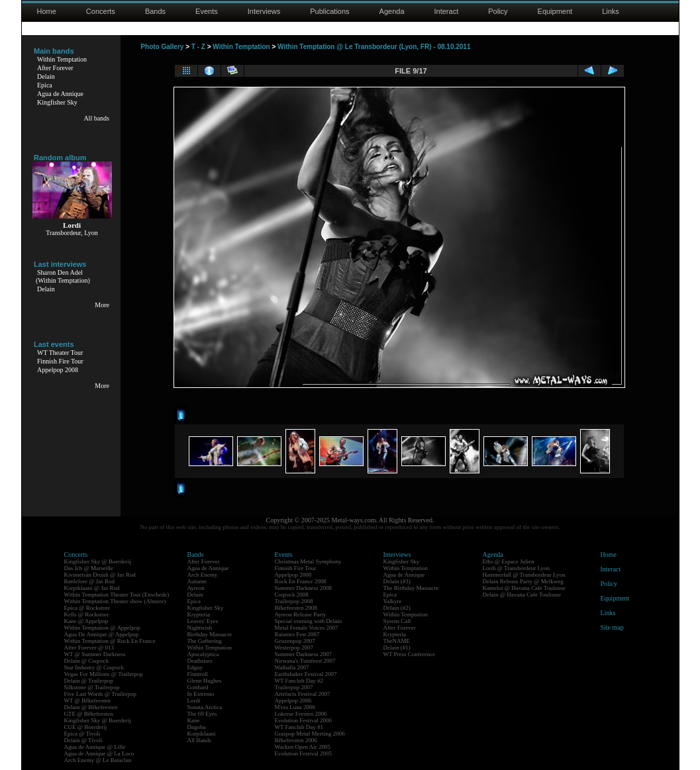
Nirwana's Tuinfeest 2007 (305, 661)
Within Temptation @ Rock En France (110, 641)
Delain (46, 76)
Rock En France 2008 (301, 581)
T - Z (198, 47)
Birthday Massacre (210, 634)
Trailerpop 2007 (294, 687)
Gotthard (198, 687)
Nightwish (200, 628)
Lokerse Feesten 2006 (301, 714)
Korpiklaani (202, 734)
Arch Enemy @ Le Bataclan (98, 760)
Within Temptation (62, 59)
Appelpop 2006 (293, 700)
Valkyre (393, 601)
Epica (45, 85)
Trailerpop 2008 (294, 601)
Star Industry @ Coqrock (94, 667)
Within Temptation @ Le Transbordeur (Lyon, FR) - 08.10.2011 (374, 47)
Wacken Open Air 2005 (303, 747)
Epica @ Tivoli (82, 734)
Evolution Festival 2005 (304, 753)
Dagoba (197, 727)
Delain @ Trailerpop (89, 681)
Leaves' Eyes (203, 621)
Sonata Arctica (205, 707)
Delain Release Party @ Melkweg (523, 581)
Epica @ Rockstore (87, 608)
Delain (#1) (397, 648)
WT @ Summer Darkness (95, 654)
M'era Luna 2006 (295, 707)
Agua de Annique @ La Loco (99, 753)
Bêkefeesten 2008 (296, 608)
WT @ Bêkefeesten (88, 700)
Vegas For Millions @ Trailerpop (104, 674)
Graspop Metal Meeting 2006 (310, 734)
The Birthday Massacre (411, 588)
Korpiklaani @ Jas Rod (92, 588)
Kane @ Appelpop (86, 621)
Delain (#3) (397, 581)
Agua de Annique (60, 94)
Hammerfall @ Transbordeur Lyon (524, 575)
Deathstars (200, 661)
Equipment (555, 11)
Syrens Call (397, 621)
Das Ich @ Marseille (89, 568)
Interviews (264, 11)
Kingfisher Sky (57, 102)
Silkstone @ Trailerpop (92, 687)
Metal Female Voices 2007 (307, 628)
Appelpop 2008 (58, 370)
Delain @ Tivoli (83, 740)
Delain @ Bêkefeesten (91, 707)
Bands (155, 11)
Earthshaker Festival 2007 (306, 674)
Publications (329, 11)
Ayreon (196, 588)
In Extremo (201, 694)
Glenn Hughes (205, 681)
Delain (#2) (397, 608)
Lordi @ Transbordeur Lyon (517, 568)
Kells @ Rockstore (87, 614)
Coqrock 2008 (292, 595)
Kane (194, 720)
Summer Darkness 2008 (304, 588)
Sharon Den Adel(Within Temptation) (63, 276)
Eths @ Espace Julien (509, 561)
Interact (447, 11)
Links (611, 11)
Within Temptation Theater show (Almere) (115, 601)
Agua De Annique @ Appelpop (102, 634)
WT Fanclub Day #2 (299, 681)
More (102, 305)
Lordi (194, 700)
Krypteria (199, 614)
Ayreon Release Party (301, 614)
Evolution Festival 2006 (304, 720)
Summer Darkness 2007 (304, 654)
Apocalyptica (203, 654)
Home (47, 11)
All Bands (199, 740)
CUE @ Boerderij (86, 727)
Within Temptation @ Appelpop (102, 628)
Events (207, 11)
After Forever (55, 68)
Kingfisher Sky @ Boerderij (98, 561)
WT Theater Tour (60, 353)
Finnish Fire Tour (60, 361)
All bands (96, 118)
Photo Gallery (162, 47)
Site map (612, 627)
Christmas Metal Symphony (308, 561)
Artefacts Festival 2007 (303, 694)
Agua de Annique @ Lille (95, 747)
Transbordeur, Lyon (72, 233)
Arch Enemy (203, 575)
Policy (498, 11)
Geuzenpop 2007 (295, 641)
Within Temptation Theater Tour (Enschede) (117, 595)
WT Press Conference (410, 654)
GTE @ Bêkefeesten (89, 714)
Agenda (392, 11)
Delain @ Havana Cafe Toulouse (522, 595)
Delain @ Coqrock (87, 661)
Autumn (197, 581)
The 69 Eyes (202, 714)
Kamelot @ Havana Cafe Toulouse (524, 588)
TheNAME (397, 641)
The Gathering (205, 641)
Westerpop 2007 (294, 648)
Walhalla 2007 (292, 667)
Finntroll (198, 674)
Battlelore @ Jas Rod (90, 581)
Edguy (195, 667)
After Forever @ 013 (89, 648)
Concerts (101, 11)
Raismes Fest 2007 (297, 634)
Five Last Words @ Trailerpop (100, 694)
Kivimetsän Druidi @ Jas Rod (100, 575)
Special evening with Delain (309, 621)
